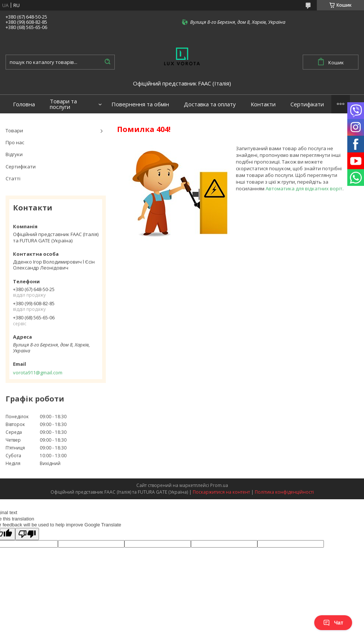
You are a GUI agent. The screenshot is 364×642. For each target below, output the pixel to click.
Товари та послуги (63, 104)
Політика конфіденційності (284, 492)
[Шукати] (107, 62)
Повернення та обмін (140, 104)
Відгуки (14, 154)
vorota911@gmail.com (38, 372)
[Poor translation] (27, 534)
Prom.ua (219, 485)
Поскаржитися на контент (221, 492)
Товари (14, 130)
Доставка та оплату (210, 104)
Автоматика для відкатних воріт (304, 188)
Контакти (263, 104)
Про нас (15, 142)
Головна (24, 104)
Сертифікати (307, 104)
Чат (333, 623)
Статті (13, 178)
